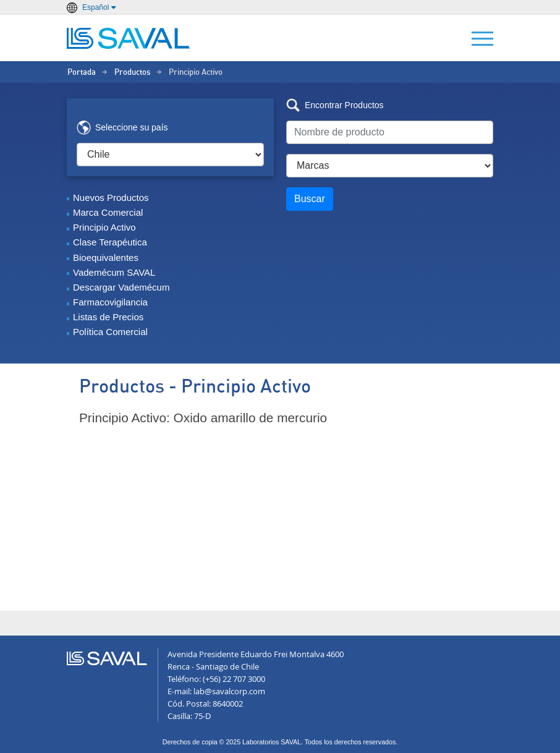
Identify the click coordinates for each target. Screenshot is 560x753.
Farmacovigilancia (110, 302)
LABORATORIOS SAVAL (129, 38)
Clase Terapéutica (110, 242)
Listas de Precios (108, 317)
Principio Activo (104, 227)
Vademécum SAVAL (114, 272)
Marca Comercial (108, 212)
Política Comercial (110, 332)
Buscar (310, 199)
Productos (132, 73)
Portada (82, 73)
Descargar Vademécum (121, 287)
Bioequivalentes (106, 257)
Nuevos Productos (111, 198)
